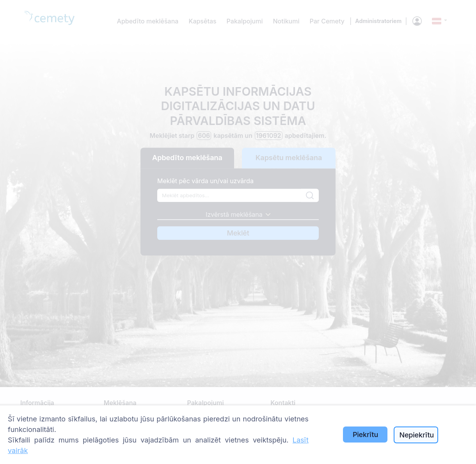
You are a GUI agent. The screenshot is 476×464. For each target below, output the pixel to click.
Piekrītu (365, 435)
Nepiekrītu (416, 435)
